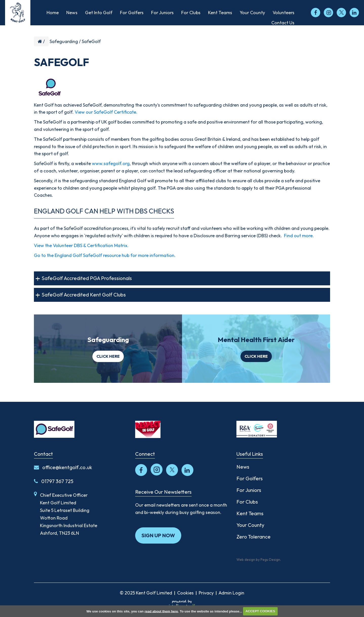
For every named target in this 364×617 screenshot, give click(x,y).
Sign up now (158, 535)
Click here (108, 356)
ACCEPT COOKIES (260, 611)
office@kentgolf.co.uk (63, 467)
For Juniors (249, 490)
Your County (250, 525)
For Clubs (247, 502)
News (243, 467)
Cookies (185, 593)
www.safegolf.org (111, 163)
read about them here (161, 611)
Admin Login (231, 593)
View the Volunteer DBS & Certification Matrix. (81, 245)
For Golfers (250, 478)
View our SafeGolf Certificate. (106, 112)
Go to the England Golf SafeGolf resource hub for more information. (105, 255)
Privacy (206, 593)
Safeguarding (64, 41)
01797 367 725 (54, 481)
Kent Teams (250, 513)
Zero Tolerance (254, 537)
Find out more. (299, 236)
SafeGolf (91, 41)
